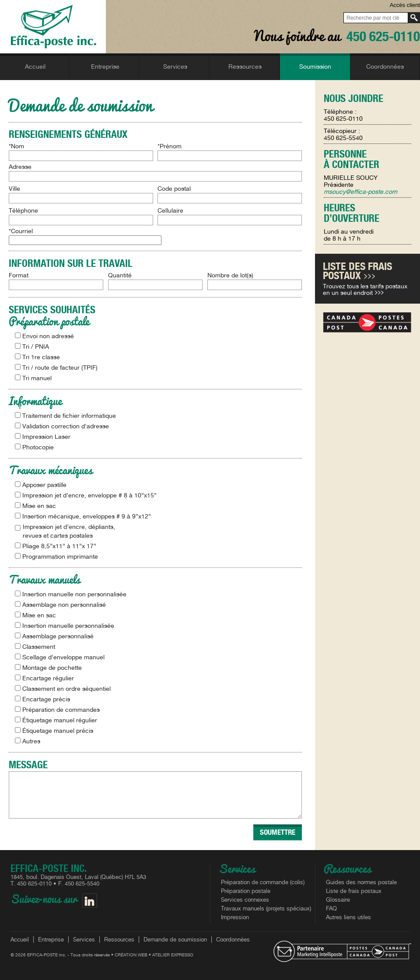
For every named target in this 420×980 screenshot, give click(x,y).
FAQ (331, 908)
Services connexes (245, 900)
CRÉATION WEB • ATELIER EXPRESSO (154, 955)
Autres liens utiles (348, 917)
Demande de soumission (175, 940)
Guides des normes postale (361, 882)
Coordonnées (233, 940)
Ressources (119, 940)
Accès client (405, 5)
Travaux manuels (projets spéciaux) (266, 908)
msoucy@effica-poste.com (360, 192)
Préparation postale (246, 891)
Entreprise (51, 940)
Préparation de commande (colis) (263, 882)
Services (84, 940)
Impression (235, 917)
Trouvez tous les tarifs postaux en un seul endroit (365, 289)
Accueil (20, 940)
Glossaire (338, 900)
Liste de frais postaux (354, 891)
